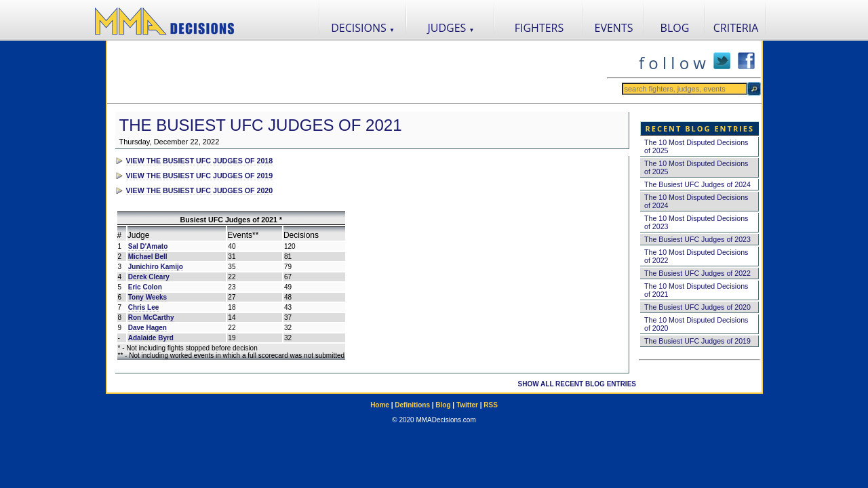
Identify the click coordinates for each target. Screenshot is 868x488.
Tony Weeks (147, 297)
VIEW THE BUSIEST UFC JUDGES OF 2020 (200, 190)
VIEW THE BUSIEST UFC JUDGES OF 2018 (200, 161)
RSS (491, 405)
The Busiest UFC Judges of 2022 (697, 273)
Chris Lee (144, 307)
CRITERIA (736, 28)
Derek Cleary (149, 277)
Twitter (467, 405)
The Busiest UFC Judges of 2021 (261, 125)
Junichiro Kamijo (156, 267)
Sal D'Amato (148, 246)
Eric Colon (145, 287)
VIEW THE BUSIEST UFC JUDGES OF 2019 (200, 176)
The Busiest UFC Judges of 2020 (697, 307)
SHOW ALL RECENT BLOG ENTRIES (577, 384)
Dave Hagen (147, 328)
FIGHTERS (539, 28)
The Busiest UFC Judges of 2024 (697, 184)
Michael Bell (148, 257)
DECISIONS (363, 28)
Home (380, 405)
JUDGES (451, 28)
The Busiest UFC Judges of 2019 (697, 341)
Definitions (412, 405)
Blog (443, 405)
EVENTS (614, 28)
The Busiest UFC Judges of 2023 (697, 239)
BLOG (675, 28)
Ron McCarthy (151, 318)
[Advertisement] (357, 72)
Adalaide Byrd (151, 338)
